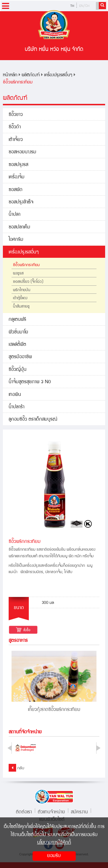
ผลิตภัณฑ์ (31, 75)
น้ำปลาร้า (17, 407)
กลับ (16, 768)
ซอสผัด (16, 190)
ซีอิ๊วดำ (15, 127)
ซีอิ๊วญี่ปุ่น (18, 370)
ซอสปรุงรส (18, 165)
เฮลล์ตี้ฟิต (17, 345)
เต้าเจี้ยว (16, 140)
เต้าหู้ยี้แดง (20, 298)
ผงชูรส (18, 274)
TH (72, 6)
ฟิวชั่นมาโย (18, 332)
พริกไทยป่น (22, 290)
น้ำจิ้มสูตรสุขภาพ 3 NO (30, 382)
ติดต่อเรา (24, 811)
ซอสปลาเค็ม (19, 227)
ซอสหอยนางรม (22, 152)
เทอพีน (15, 395)
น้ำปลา (15, 215)
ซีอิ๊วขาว (16, 115)
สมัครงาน (79, 811)
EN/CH (84, 6)
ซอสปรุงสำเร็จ (21, 202)
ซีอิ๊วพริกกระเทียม (18, 82)
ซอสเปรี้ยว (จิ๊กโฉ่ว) (28, 282)
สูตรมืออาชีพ (20, 357)
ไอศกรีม (16, 240)
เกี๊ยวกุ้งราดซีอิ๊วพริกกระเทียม (54, 710)
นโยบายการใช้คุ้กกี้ (54, 843)
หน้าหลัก (10, 75)
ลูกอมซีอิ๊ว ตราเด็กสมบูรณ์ (33, 420)
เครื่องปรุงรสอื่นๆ (58, 75)
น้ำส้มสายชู (21, 307)
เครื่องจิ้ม (17, 177)
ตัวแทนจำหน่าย (51, 811)
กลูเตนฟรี (17, 320)
